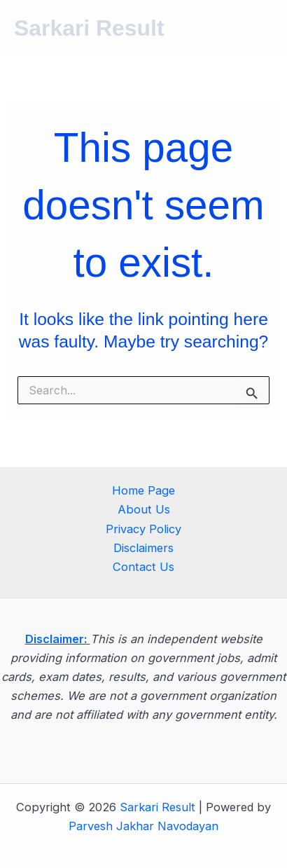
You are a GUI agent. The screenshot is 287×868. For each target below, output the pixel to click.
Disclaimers (143, 548)
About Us (144, 509)
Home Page (143, 490)
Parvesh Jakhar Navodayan (143, 826)
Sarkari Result (89, 28)
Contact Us (143, 567)
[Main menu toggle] (257, 28)
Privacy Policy (143, 529)
